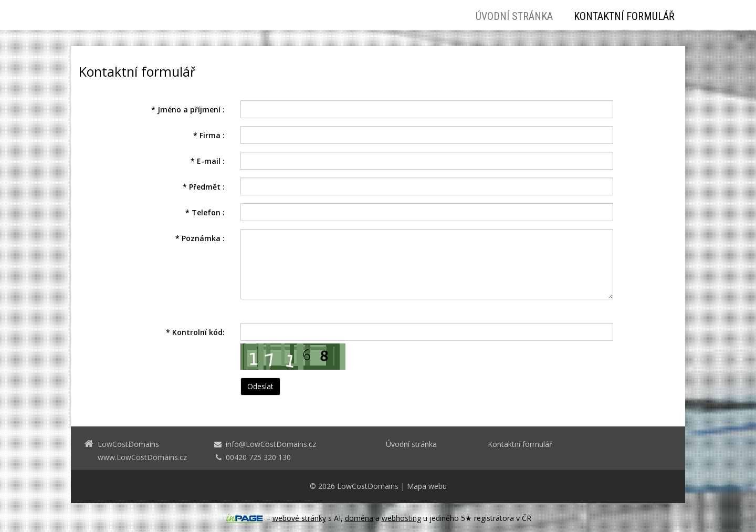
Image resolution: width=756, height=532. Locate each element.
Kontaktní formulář (624, 16)
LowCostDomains (368, 486)
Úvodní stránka (514, 16)
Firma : (209, 135)
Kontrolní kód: (195, 332)
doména (359, 518)
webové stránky (299, 518)
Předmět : (204, 187)
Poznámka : (200, 238)
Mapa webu (427, 486)
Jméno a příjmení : (188, 109)
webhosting (401, 518)
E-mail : (208, 161)
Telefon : (205, 212)
